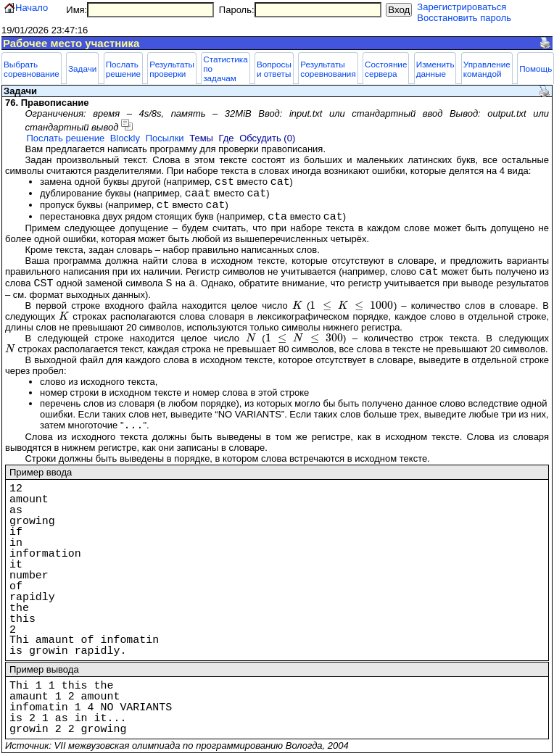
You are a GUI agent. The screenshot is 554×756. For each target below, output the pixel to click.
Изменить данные (435, 69)
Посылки (165, 138)
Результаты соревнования (328, 69)
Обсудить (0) (267, 138)
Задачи (82, 68)
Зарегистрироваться (462, 7)
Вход (399, 10)
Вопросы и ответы (274, 69)
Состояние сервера (386, 69)
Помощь (536, 68)
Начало (32, 8)
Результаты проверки (172, 69)
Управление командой (487, 69)
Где (227, 138)
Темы (201, 138)
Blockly (125, 138)
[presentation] (297, 306)
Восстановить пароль (464, 18)
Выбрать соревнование (32, 69)
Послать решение (123, 69)
